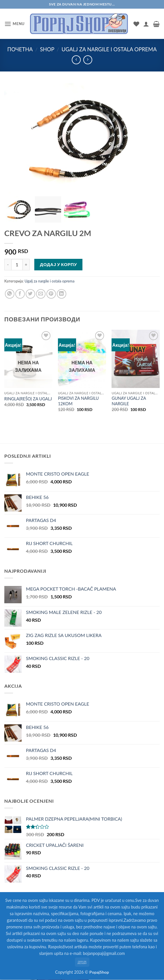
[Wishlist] (136, 24)
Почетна (20, 49)
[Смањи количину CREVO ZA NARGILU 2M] (8, 265)
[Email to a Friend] (41, 294)
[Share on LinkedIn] (62, 294)
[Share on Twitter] (30, 294)
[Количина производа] (17, 265)
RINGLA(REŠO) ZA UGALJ (28, 399)
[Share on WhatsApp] (10, 294)
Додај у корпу (59, 264)
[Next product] (76, 60)
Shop (47, 49)
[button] (14, 24)
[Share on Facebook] (20, 294)
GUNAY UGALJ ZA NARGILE (129, 401)
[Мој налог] (146, 24)
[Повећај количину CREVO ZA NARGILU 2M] (26, 265)
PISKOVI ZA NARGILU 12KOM (78, 401)
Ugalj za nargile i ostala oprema (109, 49)
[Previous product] (88, 60)
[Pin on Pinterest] (51, 294)
